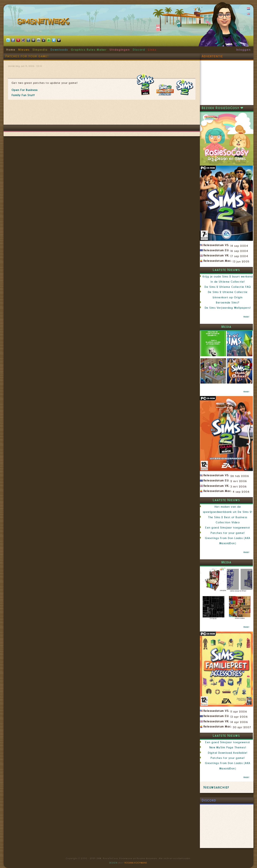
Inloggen (244, 50)
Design (113, 863)
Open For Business (25, 90)
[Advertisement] (102, 114)
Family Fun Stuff (23, 95)
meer (246, 317)
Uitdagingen (120, 50)
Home (11, 50)
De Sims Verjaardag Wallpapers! (228, 308)
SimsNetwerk (44, 22)
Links (152, 50)
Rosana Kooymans (136, 863)
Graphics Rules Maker (89, 50)
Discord (139, 50)
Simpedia (40, 50)
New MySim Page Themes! (228, 747)
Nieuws (24, 50)
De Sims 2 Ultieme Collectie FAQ (228, 287)
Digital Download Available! (228, 753)
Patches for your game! (228, 533)
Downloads (59, 50)
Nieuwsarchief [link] (216, 787)
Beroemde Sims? (228, 303)
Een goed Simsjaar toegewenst (228, 528)
